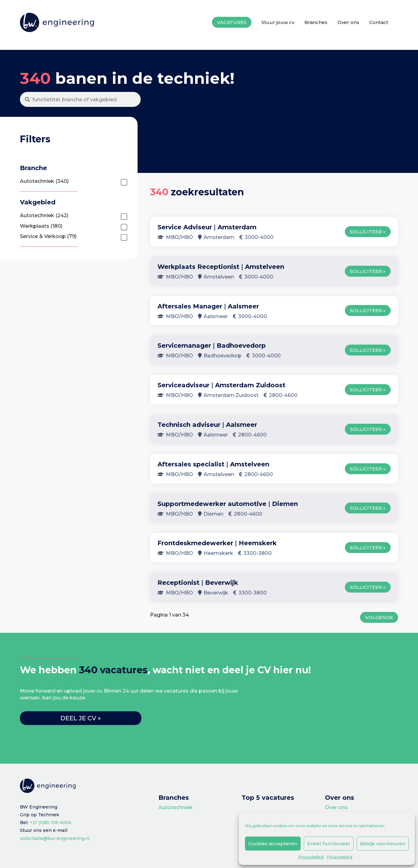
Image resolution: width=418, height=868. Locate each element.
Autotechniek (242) (44, 215)
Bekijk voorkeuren (383, 844)
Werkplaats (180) (41, 226)
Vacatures (232, 22)
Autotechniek (176, 807)
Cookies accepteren (273, 844)
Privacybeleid (311, 857)
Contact (379, 22)
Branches (316, 22)
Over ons (348, 22)
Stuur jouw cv (278, 22)
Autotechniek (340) (44, 181)
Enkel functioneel (329, 844)
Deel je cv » (81, 718)
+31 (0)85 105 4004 (50, 823)
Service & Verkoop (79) (48, 236)
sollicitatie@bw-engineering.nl (55, 838)
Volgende (379, 617)
